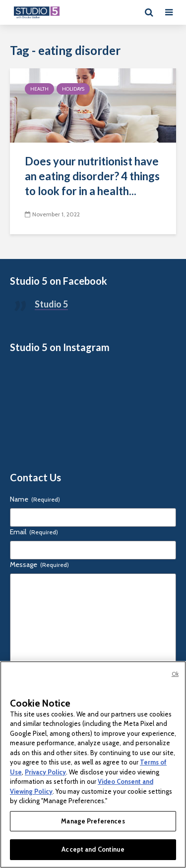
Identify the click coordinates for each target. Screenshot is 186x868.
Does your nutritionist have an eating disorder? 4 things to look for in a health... (92, 176)
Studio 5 (51, 304)
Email (34, 532)
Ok (175, 674)
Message (39, 564)
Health (39, 89)
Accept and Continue (93, 849)
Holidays (73, 89)
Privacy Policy (45, 772)
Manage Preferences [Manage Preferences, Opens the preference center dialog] (93, 821)
